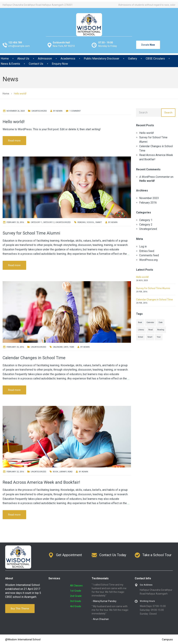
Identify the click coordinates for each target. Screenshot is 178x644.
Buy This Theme (20, 609)
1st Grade (76, 591)
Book (56, 472)
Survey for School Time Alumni (31, 233)
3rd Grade (76, 601)
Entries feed (147, 251)
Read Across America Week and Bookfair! (41, 482)
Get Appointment (69, 555)
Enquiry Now (60, 64)
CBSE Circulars (155, 58)
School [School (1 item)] (141, 337)
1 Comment (75, 111)
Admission (45, 58)
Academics (68, 58)
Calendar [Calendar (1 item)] (150, 322)
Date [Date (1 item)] (161, 322)
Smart (99, 222)
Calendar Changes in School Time (34, 358)
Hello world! (14, 122)
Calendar (58, 347)
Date (66, 347)
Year (72, 347)
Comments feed (149, 255)
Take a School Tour (157, 555)
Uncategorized (39, 111)
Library (63, 472)
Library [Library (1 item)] (141, 330)
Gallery (133, 58)
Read (70, 472)
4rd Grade (76, 606)
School (90, 222)
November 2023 (149, 198)
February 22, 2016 (15, 472)
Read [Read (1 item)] (151, 330)
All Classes (76, 586)
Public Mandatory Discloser (102, 58)
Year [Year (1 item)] (159, 337)
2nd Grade (76, 596)
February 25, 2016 (15, 222)
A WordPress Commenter (154, 177)
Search (168, 113)
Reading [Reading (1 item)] (161, 330)
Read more (14, 141)
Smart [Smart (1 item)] (150, 337)
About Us (23, 58)
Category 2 (49, 222)
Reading (82, 222)
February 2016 (148, 203)
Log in (143, 247)
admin (59, 111)
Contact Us (36, 64)
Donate (148, 45)
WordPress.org (148, 260)
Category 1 (36, 222)
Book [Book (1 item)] (140, 322)
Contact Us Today (113, 555)
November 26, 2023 (16, 111)
